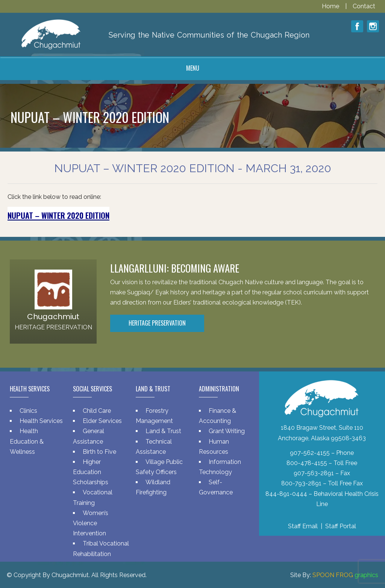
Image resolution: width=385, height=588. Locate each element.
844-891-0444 (286, 494)
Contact (364, 6)
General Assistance (89, 436)
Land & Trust (163, 431)
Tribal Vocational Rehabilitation (101, 549)
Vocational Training (93, 497)
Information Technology (220, 467)
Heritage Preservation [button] (157, 323)
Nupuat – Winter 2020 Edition (58, 215)
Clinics (28, 411)
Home (331, 6)
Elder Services (102, 421)
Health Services (41, 421)
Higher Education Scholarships (91, 472)
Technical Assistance (154, 447)
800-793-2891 (301, 483)
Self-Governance (216, 487)
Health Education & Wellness (27, 441)
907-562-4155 (310, 453)
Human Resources (214, 447)
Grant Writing (227, 431)
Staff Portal (341, 526)
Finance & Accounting (218, 416)
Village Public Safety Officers (159, 467)
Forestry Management (154, 416)
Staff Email (303, 526)
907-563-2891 (314, 473)
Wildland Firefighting (153, 487)
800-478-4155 (307, 463)
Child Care (97, 411)
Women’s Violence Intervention (91, 523)
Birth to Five (99, 452)
